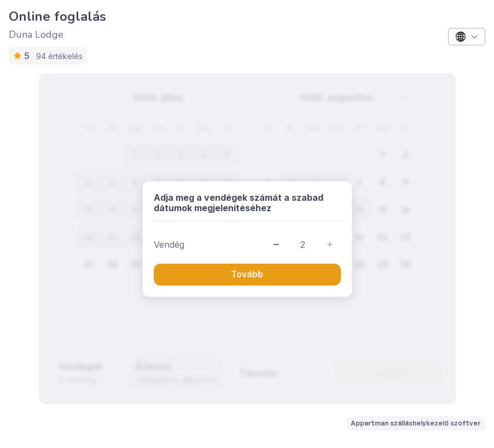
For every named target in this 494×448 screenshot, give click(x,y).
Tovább (247, 274)
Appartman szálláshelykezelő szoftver (416, 423)
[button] (276, 245)
